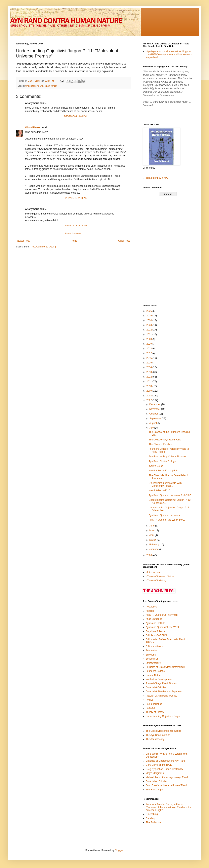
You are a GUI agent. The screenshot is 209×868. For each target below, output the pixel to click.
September (156, 419)
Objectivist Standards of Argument (164, 692)
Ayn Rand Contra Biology (162, 461)
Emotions (151, 655)
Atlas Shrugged (154, 619)
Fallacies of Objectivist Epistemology (165, 667)
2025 (150, 316)
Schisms (150, 708)
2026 (150, 311)
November (155, 409)
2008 (150, 396)
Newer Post (23, 241)
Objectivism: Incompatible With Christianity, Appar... (165, 484)
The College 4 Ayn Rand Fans (165, 440)
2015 (150, 363)
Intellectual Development (159, 679)
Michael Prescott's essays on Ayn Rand (167, 777)
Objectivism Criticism (157, 781)
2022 (150, 330)
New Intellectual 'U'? (160, 490)
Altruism (150, 611)
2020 (150, 339)
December (155, 404)
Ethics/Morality (154, 663)
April (152, 535)
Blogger (119, 850)
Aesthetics (151, 607)
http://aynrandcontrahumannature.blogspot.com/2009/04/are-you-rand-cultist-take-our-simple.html (169, 54)
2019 (150, 344)
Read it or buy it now (157, 178)
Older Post (124, 241)
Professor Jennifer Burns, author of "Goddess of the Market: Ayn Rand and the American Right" (169, 807)
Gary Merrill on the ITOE (159, 765)
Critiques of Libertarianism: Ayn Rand (166, 761)
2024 (150, 320)
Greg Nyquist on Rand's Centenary (164, 769)
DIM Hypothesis (154, 646)
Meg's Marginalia (155, 773)
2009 (150, 391)
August (153, 423)
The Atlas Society (155, 739)
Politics (150, 700)
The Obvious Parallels (160, 444)
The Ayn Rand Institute (158, 735)
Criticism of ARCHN (156, 635)
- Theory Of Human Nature (160, 577)
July (152, 428)
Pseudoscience (154, 704)
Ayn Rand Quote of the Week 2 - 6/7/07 (170, 495)
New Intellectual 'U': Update (163, 471)
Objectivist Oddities (156, 687)
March (153, 540)
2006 (150, 555)
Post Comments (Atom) (43, 247)
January (154, 549)
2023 (150, 325)
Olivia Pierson (33, 127)
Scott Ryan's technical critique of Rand (166, 785)
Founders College (155, 671)
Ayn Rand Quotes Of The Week (163, 627)
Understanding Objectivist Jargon (41, 86)
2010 (150, 386)
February (154, 545)
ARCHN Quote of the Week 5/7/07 (167, 520)
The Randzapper (155, 790)
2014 (150, 367)
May (152, 530)
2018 (150, 349)
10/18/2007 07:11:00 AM (75, 198)
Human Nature (154, 675)
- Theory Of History (156, 581)
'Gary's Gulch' (156, 466)
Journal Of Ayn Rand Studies (161, 683)
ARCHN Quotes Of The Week (162, 615)
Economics (152, 650)
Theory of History (155, 712)
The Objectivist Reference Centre (163, 731)
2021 (150, 334)
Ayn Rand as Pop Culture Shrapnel (168, 457)
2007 (150, 400)
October (154, 414)
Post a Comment (73, 233)
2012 (150, 377)
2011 (150, 382)
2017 (150, 353)
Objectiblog (152, 814)
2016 (150, 358)
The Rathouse (153, 822)
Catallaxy (151, 818)
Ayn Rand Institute (156, 623)
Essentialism (152, 659)
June (152, 526)
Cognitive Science (155, 631)
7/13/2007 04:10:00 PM (75, 116)
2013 (150, 372)
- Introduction (153, 572)
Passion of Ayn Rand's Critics (161, 696)
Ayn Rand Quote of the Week (164, 515)
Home (74, 241)
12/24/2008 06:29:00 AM (75, 226)
